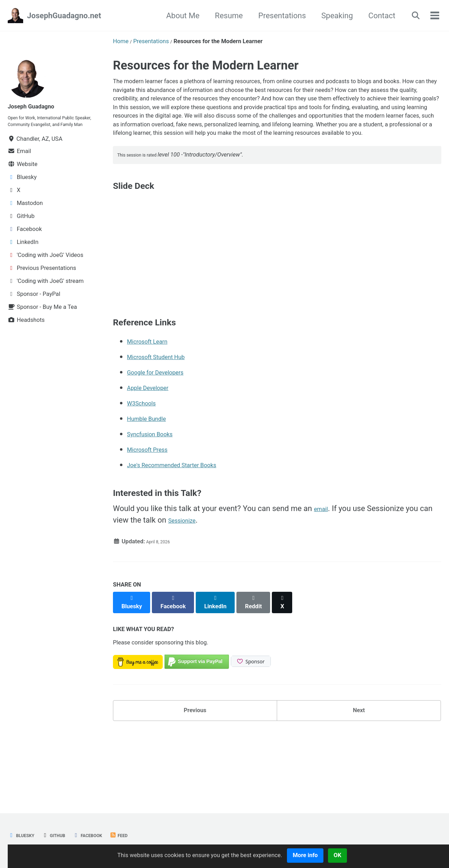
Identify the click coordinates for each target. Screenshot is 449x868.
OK (367, 855)
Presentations (275, 16)
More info (334, 855)
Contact (375, 16)
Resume (222, 16)
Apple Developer (155, 449)
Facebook (104, 835)
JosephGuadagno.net (64, 16)
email (323, 570)
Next (359, 776)
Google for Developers (165, 434)
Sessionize (186, 581)
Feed (140, 835)
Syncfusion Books (158, 495)
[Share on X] (299, 660)
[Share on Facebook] (179, 660)
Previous (195, 776)
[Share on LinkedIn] (224, 660)
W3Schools (146, 465)
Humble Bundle (153, 480)
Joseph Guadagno (39, 106)
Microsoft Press (154, 511)
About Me (176, 16)
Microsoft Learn (154, 403)
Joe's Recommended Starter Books (187, 526)
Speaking (330, 16)
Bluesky (24, 835)
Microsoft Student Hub (166, 418)
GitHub (63, 835)
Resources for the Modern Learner (206, 65)
